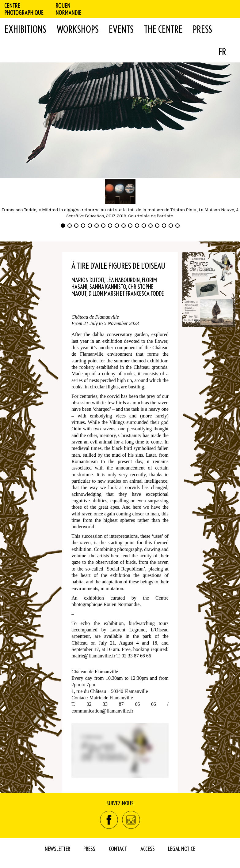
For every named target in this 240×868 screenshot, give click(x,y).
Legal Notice (182, 849)
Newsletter (57, 849)
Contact (118, 849)
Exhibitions (25, 29)
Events (121, 29)
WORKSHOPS (78, 29)
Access (148, 849)
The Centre (163, 29)
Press (202, 29)
